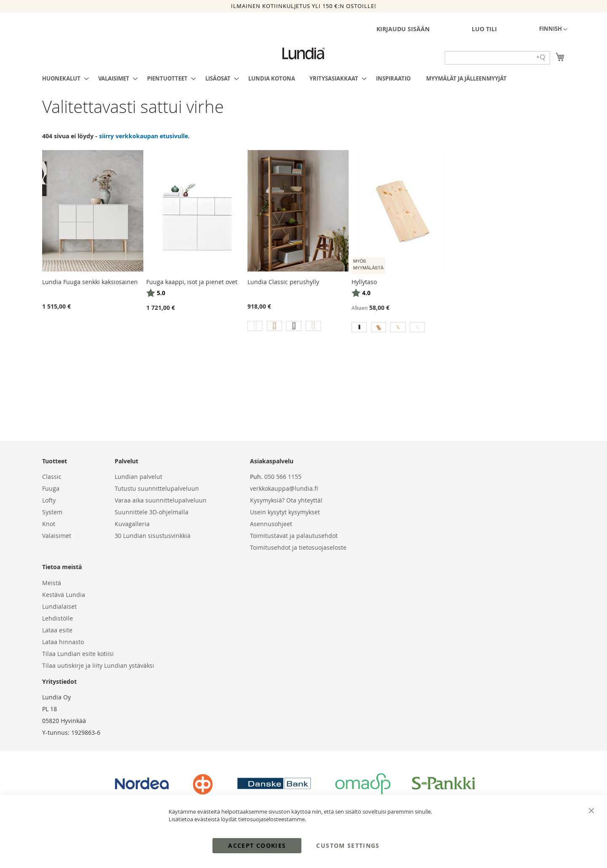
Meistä (52, 583)
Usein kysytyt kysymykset (285, 512)
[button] (553, 30)
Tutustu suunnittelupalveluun (157, 488)
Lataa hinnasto (63, 642)
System (52, 512)
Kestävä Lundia (64, 595)
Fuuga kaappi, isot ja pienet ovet (192, 282)
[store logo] (303, 54)
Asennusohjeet (271, 524)
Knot (49, 524)
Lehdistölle (58, 618)
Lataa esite (57, 630)
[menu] (303, 78)
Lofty (49, 500)
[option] (255, 326)
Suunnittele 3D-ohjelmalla (152, 512)
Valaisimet (57, 536)
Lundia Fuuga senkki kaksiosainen (90, 282)
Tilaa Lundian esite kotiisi (78, 654)
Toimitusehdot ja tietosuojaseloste (298, 547)
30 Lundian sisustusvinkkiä (153, 536)
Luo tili (484, 29)
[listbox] (298, 327)
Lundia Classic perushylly (283, 282)
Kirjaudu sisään (403, 29)
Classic (52, 477)
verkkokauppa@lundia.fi (284, 488)
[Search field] (497, 58)
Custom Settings (348, 845)
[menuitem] (63, 78)
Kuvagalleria (132, 524)
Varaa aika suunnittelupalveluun (161, 500)
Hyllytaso (364, 282)
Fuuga (51, 488)
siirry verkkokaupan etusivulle (144, 136)
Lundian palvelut (138, 477)
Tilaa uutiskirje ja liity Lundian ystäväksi (98, 665)
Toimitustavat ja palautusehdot (294, 536)
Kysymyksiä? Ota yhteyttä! (286, 500)
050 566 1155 (283, 477)
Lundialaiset (59, 606)
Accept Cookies (257, 845)
